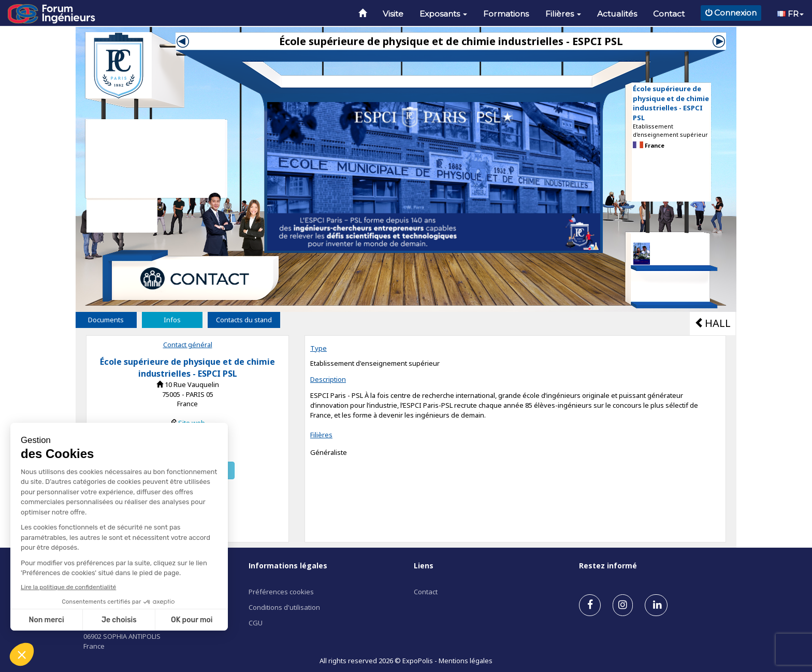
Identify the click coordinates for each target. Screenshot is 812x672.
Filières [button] (563, 14)
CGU (256, 623)
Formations (506, 14)
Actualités (617, 14)
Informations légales (288, 566)
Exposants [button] (443, 14)
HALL (713, 323)
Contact (669, 14)
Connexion (731, 13)
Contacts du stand (244, 320)
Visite (393, 14)
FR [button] (791, 14)
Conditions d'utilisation (284, 607)
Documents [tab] (106, 320)
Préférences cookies (281, 592)
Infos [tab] (172, 320)
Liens (424, 566)
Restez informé (608, 566)
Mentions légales (466, 661)
